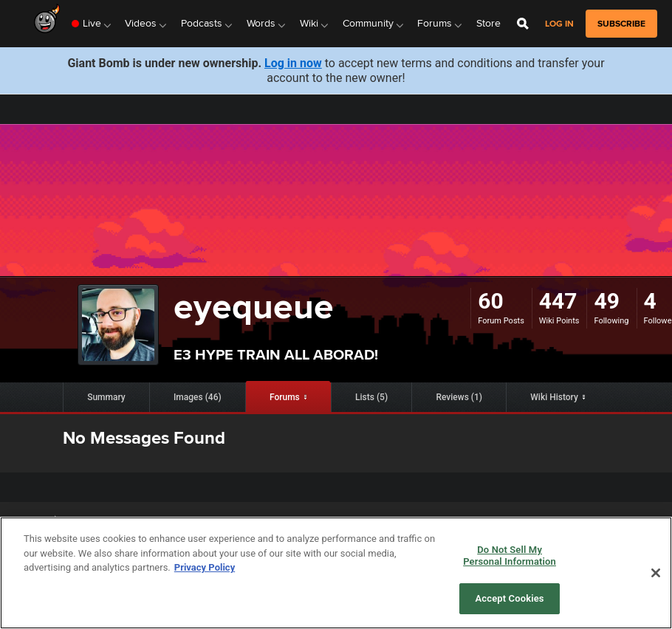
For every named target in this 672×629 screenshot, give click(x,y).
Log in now (293, 63)
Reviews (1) (459, 397)
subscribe (621, 24)
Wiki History (554, 397)
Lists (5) (371, 397)
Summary (106, 397)
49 (606, 301)
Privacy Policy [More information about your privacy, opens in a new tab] (205, 567)
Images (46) (198, 397)
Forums (285, 397)
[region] (336, 573)
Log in (559, 24)
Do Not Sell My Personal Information (510, 556)
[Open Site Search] (523, 24)
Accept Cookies (510, 598)
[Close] (656, 573)
